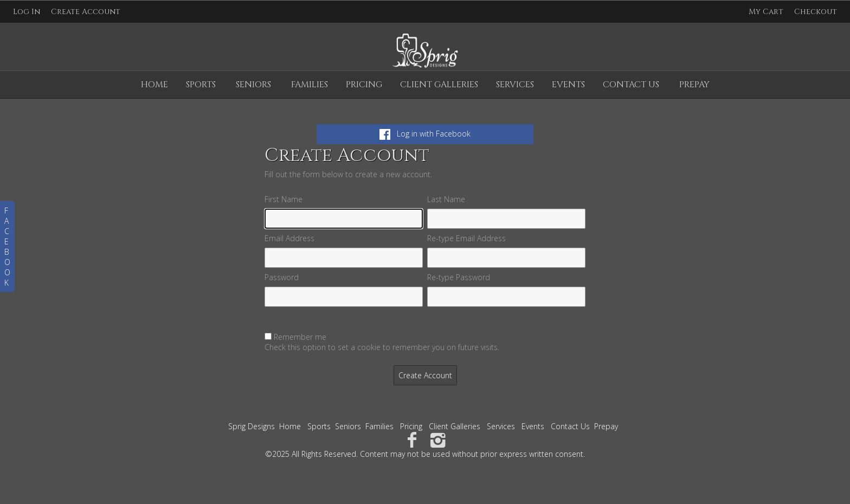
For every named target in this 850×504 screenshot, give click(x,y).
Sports (201, 85)
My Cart (767, 12)
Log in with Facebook (425, 134)
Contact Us (631, 85)
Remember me (300, 337)
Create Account (86, 12)
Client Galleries (439, 85)
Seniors (253, 85)
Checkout (816, 12)
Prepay (694, 85)
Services (515, 85)
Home (154, 85)
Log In (27, 12)
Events (568, 85)
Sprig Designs (252, 426)
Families (310, 85)
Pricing (364, 85)
